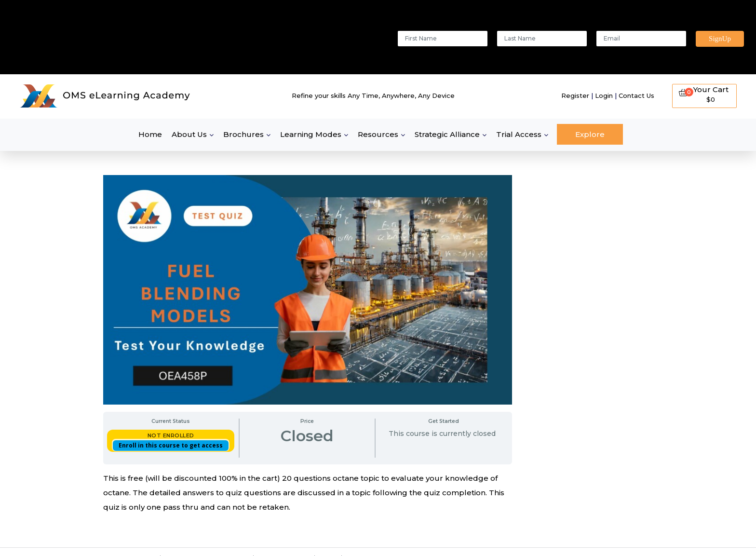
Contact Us (636, 95)
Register (575, 95)
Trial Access (519, 134)
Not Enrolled (171, 435)
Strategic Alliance (447, 134)
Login (604, 95)
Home (150, 134)
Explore (590, 134)
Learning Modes (311, 134)
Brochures (243, 134)
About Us (189, 134)
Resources (378, 134)
